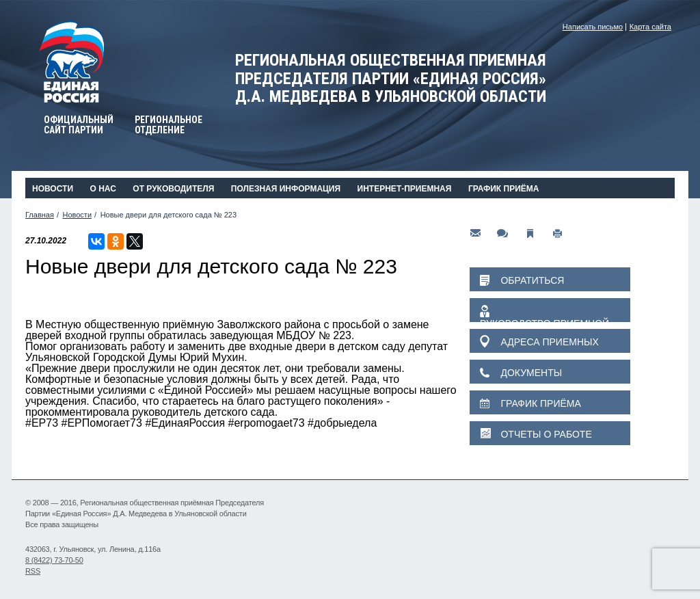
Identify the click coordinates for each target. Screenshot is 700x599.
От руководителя (173, 189)
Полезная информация (286, 189)
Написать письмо (593, 27)
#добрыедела (342, 423)
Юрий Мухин (212, 357)
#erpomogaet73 (267, 423)
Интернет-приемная (405, 189)
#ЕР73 (42, 423)
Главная (40, 215)
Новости (53, 189)
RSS (33, 571)
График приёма (504, 189)
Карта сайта (650, 27)
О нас (103, 189)
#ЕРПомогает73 (102, 423)
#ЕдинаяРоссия (185, 423)
